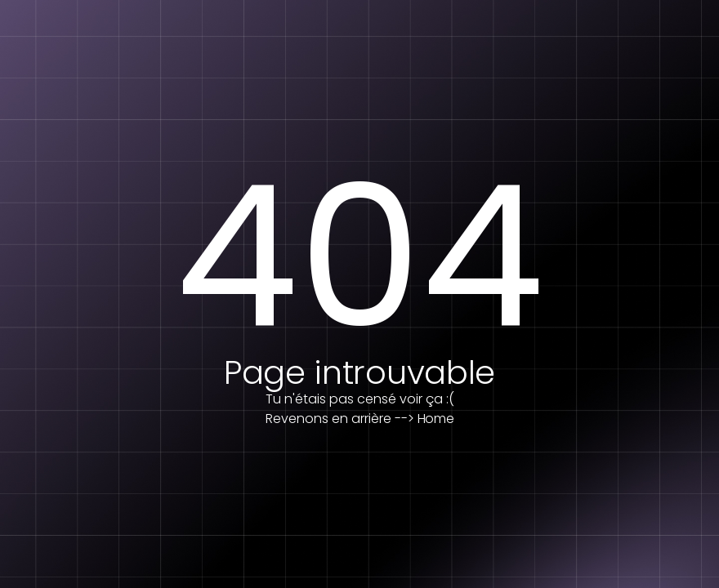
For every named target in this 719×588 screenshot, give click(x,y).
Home (436, 419)
